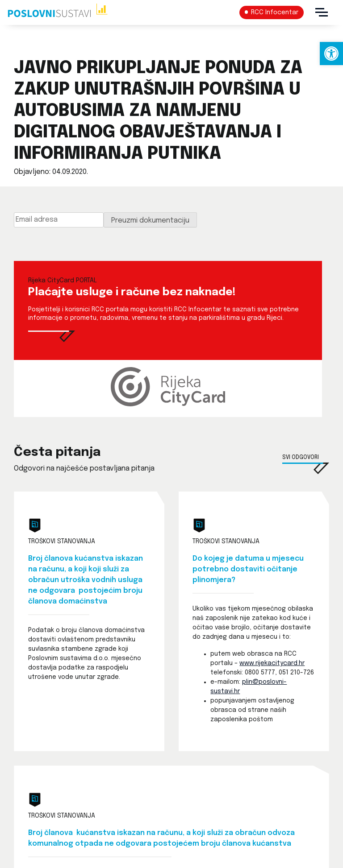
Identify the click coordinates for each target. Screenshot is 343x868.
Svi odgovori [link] (301, 458)
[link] (331, 54)
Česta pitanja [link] (57, 453)
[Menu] (322, 12)
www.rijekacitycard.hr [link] (272, 663)
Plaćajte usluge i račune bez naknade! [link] (132, 292)
